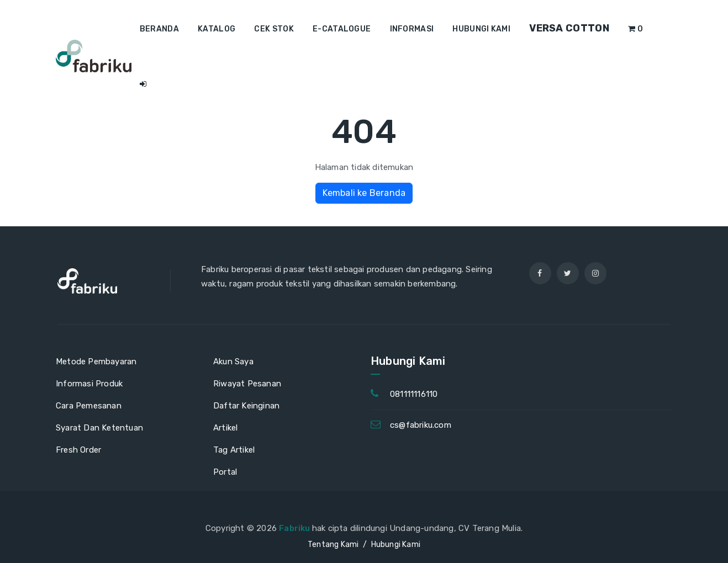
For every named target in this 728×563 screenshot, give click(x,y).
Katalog (217, 29)
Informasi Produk (89, 384)
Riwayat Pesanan (247, 384)
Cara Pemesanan (89, 406)
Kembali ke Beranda (364, 193)
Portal (225, 472)
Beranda (159, 29)
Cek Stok (274, 29)
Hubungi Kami (481, 29)
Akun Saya (233, 362)
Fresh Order (78, 450)
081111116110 (414, 394)
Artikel (225, 428)
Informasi (412, 29)
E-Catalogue (342, 29)
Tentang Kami (333, 545)
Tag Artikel (234, 450)
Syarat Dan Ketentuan (99, 428)
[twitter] (568, 273)
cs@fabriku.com (421, 425)
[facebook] (540, 273)
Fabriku (296, 528)
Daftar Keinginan (246, 406)
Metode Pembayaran (96, 362)
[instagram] (595, 273)
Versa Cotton (569, 28)
